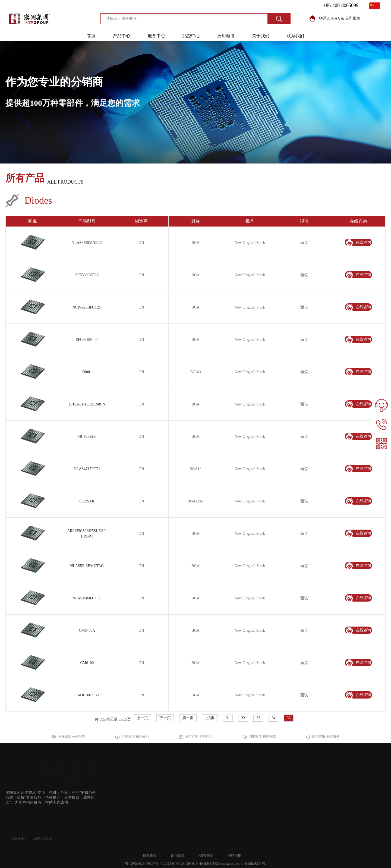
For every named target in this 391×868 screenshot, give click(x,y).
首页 (91, 36)
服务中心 (156, 36)
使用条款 (178, 858)
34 (273, 718)
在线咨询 (358, 243)
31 (228, 718)
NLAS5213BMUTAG (87, 566)
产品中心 (122, 36)
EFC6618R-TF (87, 340)
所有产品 (25, 178)
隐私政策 (150, 858)
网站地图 (235, 858)
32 (243, 718)
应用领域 (226, 36)
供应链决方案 (131, 802)
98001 (87, 372)
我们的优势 (168, 779)
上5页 (210, 718)
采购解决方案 (131, 790)
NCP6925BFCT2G (87, 307)
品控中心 (191, 36)
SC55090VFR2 (87, 275)
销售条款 (206, 858)
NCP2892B (87, 437)
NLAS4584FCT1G (87, 598)
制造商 (125, 814)
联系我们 (295, 36)
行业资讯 (166, 791)
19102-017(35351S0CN (87, 404)
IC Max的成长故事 (174, 814)
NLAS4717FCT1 (87, 469)
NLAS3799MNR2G (87, 243)
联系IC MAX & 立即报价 (335, 18)
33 (258, 718)
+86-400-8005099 (341, 5)
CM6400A (87, 630)
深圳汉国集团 (42, 839)
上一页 (142, 718)
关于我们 (261, 36)
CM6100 (87, 663)
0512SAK (87, 501)
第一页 (188, 718)
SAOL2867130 (87, 695)
